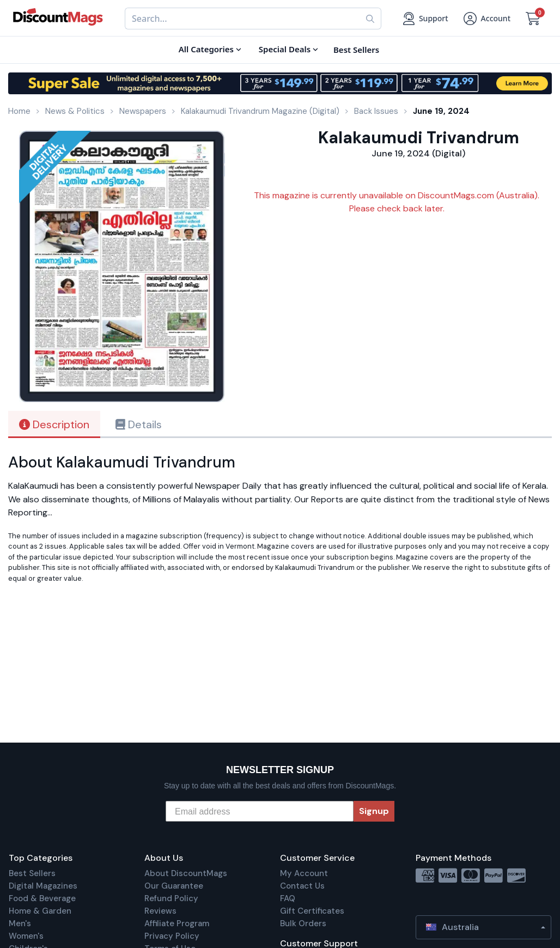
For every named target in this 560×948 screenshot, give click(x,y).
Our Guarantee (174, 886)
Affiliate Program (177, 923)
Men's (20, 923)
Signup (374, 811)
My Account (304, 873)
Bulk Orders (303, 923)
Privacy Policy (172, 936)
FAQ (288, 898)
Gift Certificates (312, 911)
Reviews (160, 911)
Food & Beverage (42, 898)
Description (54, 424)
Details (139, 424)
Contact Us (302, 886)
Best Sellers (32, 873)
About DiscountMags (186, 873)
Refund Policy (171, 898)
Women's (26, 936)
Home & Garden (40, 911)
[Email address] (260, 811)
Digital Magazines (43, 886)
